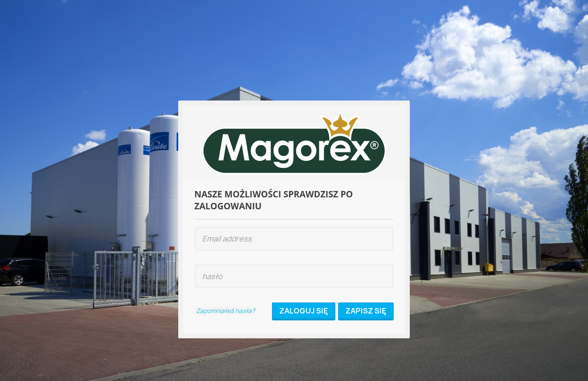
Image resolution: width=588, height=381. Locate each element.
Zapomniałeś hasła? (226, 311)
